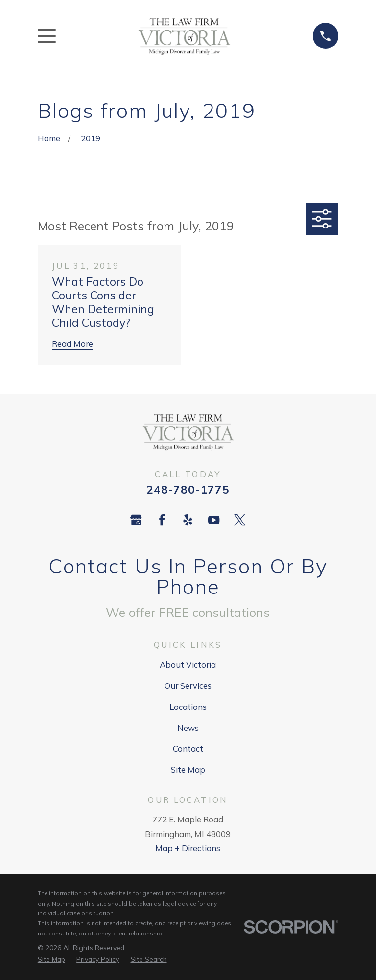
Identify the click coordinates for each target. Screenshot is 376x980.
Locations (188, 707)
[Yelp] (188, 520)
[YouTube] (214, 520)
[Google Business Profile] (136, 520)
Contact (188, 748)
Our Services (188, 686)
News (188, 728)
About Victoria (188, 665)
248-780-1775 (188, 490)
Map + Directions (188, 848)
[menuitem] (51, 959)
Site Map (188, 769)
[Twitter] (240, 520)
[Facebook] (162, 520)
